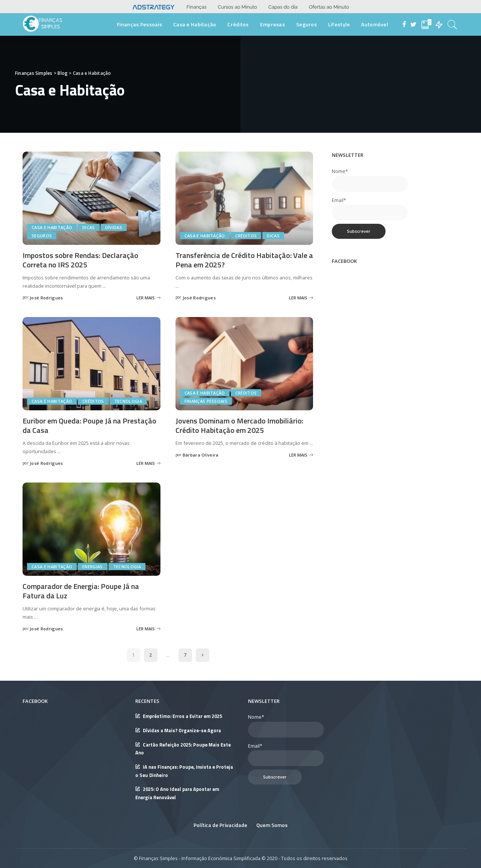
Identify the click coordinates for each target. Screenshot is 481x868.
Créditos (246, 236)
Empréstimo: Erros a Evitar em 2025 (182, 716)
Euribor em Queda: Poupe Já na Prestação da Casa (89, 425)
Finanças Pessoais (206, 401)
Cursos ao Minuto (237, 7)
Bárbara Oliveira (201, 455)
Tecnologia (128, 401)
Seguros (42, 236)
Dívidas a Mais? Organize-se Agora (182, 731)
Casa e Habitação (52, 227)
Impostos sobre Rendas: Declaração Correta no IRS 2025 (80, 260)
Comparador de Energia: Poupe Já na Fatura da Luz (81, 591)
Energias (93, 567)
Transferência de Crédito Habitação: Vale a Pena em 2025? (244, 260)
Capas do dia (283, 7)
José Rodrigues (46, 298)
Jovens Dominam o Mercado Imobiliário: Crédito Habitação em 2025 (239, 425)
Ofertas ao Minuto (329, 7)
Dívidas (114, 227)
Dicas (89, 227)
